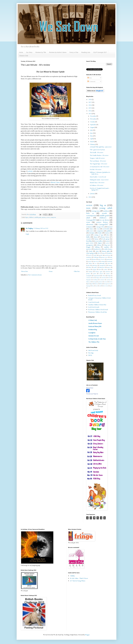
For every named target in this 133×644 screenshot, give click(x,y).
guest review (90, 243)
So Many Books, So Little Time (97, 339)
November (93, 119)
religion (100, 243)
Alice (99, 253)
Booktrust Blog (93, 330)
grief (92, 284)
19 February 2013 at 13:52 (41, 228)
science (108, 273)
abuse (104, 253)
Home (21, 52)
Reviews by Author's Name (58, 52)
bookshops (95, 280)
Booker (88, 265)
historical (110, 227)
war (98, 229)
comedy (88, 239)
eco (96, 263)
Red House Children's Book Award (98, 310)
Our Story (29, 52)
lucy (93, 286)
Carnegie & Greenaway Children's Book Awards (99, 299)
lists (108, 235)
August (92, 127)
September (93, 125)
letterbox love (98, 249)
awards (104, 213)
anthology (95, 265)
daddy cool (89, 282)
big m (27, 217)
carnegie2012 (103, 265)
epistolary (100, 282)
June (92, 133)
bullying (97, 247)
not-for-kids (106, 229)
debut (90, 267)
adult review (90, 231)
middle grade (38, 217)
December (93, 116)
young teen (53, 217)
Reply (27, 234)
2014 (90, 111)
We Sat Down (90, 388)
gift (88, 284)
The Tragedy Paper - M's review (99, 164)
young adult (106, 208)
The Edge (91, 353)
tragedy (94, 269)
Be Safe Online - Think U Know (79, 578)
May (92, 136)
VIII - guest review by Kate (97, 150)
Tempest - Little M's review (97, 158)
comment (102, 280)
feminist (91, 272)
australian (104, 278)
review (48, 217)
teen (88, 208)
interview (89, 249)
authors (106, 211)
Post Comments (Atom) (35, 275)
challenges (96, 257)
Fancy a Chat (74, 52)
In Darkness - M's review (97, 185)
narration (108, 272)
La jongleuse (92, 333)
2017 (90, 102)
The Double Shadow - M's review (99, 155)
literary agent (99, 272)
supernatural (97, 276)
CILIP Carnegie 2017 (100, 52)
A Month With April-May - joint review (101, 147)
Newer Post (24, 271)
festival (111, 282)
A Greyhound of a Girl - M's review (100, 167)
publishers (110, 231)
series (109, 263)
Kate (100, 269)
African (99, 245)
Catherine (88, 278)
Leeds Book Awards (94, 307)
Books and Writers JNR (95, 326)
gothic (95, 267)
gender (101, 255)
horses (90, 255)
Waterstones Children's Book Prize (98, 312)
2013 (90, 114)
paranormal (109, 259)
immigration (90, 245)
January (92, 193)
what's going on (91, 253)
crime (97, 251)
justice (109, 267)
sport (111, 286)
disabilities (110, 253)
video (104, 276)
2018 (90, 99)
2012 (90, 197)
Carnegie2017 (103, 224)
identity (96, 284)
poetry (90, 261)
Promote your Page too (92, 394)
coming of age (99, 235)
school (101, 273)
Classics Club (24, 56)
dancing (94, 282)
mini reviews (101, 259)
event (88, 222)
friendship (89, 241)
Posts (90, 78)
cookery (105, 269)
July (91, 130)
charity (91, 251)
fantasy (96, 239)
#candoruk (110, 261)
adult (88, 218)
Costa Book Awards (94, 302)
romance (89, 227)
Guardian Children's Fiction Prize (97, 305)
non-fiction (107, 255)
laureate (88, 269)
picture (88, 273)
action (108, 241)
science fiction (102, 222)
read (100, 286)
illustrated (102, 267)
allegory (98, 278)
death (95, 255)
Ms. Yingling (29, 228)
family (100, 233)
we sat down (104, 220)
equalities (107, 247)
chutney (110, 265)
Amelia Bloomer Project (95, 323)
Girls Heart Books (93, 350)
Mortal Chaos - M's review (97, 182)
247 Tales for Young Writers (78, 581)
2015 (90, 108)
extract (106, 282)
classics (91, 229)
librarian (94, 259)
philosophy (102, 263)
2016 (90, 105)
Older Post (77, 271)
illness (101, 284)
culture (90, 263)
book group (106, 239)
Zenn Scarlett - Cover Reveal (98, 177)
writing (103, 261)
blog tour (107, 245)
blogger (88, 247)
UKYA (90, 355)
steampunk (89, 276)
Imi (93, 278)
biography (89, 280)
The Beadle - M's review (97, 152)
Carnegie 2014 (100, 227)
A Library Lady (93, 320)
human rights (106, 251)
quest (95, 273)
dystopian (92, 233)
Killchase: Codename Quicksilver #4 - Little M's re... (100, 173)
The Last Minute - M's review (98, 161)
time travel (96, 261)
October (93, 122)
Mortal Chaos (55, 182)
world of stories (108, 249)
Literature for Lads (94, 336)
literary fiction (105, 237)
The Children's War (94, 342)
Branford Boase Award (94, 295)
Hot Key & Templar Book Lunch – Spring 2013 (100, 189)
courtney (109, 280)
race (97, 286)
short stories (106, 286)
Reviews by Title (41, 52)
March (92, 142)
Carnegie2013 (91, 220)
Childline (72, 576)
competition (100, 231)
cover (107, 243)
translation (89, 257)
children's (31, 217)
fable (111, 269)
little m (90, 213)
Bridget (109, 276)
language (88, 286)
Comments (91, 81)
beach (109, 278)
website (30, 171)
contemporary (91, 215)
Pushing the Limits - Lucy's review (99, 180)
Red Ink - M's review (96, 169)
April (92, 139)
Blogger (87, 635)
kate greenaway (107, 284)
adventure (90, 224)
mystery (44, 217)
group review (104, 257)
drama (95, 237)
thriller (88, 237)
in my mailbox (99, 241)
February (93, 144)
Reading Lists (86, 52)
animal (88, 235)
